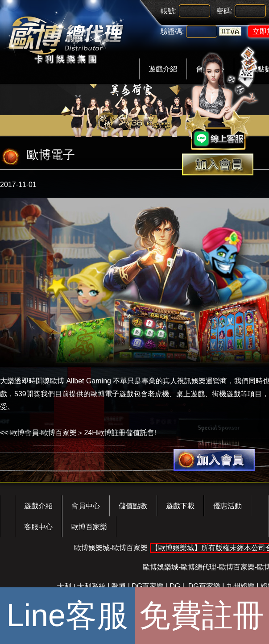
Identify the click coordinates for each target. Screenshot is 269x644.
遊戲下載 (180, 506)
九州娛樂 (240, 586)
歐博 (119, 586)
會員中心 (86, 506)
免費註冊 (202, 615)
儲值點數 (133, 506)
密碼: (224, 11)
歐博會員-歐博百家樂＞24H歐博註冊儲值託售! (83, 433)
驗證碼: (172, 31)
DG (175, 586)
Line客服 (67, 615)
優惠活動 (228, 506)
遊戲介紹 (163, 69)
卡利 (64, 586)
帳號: (169, 11)
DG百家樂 (148, 586)
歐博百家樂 (89, 527)
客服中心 (38, 527)
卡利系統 (91, 586)
